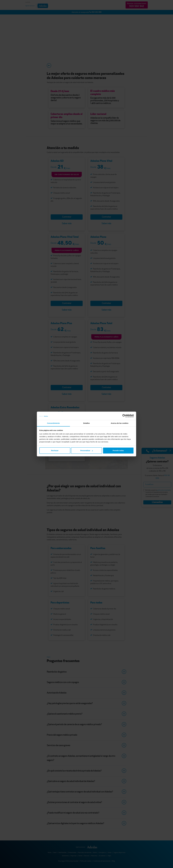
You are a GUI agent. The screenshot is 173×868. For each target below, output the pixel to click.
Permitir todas (118, 450)
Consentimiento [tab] (53, 423)
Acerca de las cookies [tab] (120, 423)
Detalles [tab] (86, 423)
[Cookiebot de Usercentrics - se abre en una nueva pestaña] (124, 416)
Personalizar (87, 450)
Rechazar (55, 450)
